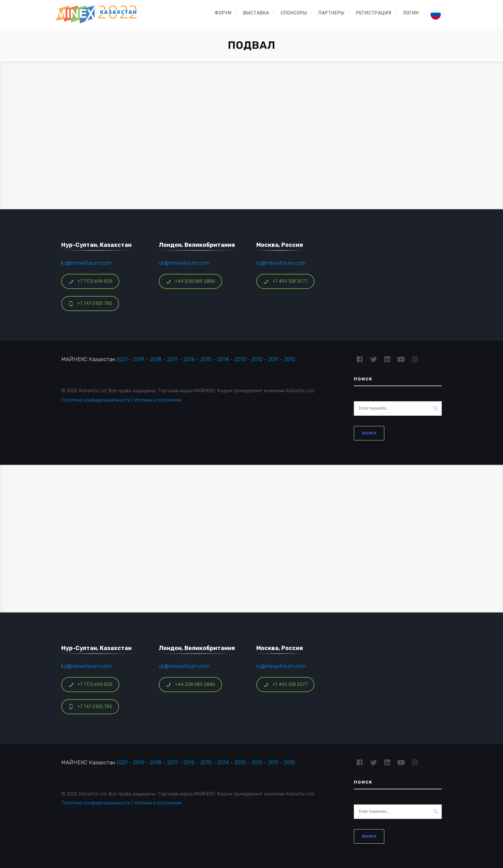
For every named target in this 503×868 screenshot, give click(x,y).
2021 (122, 359)
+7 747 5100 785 (90, 304)
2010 (290, 359)
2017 (172, 359)
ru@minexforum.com (281, 263)
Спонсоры (294, 13)
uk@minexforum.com (184, 263)
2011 (273, 359)
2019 (139, 359)
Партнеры (332, 13)
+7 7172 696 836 (90, 281)
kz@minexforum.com (86, 263)
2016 (189, 359)
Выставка (256, 13)
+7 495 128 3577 (286, 281)
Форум (223, 13)
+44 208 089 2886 (191, 281)
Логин (411, 13)
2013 (240, 359)
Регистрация (374, 13)
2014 (223, 359)
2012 (257, 359)
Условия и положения (158, 400)
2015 (206, 359)
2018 (156, 359)
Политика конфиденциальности (96, 400)
